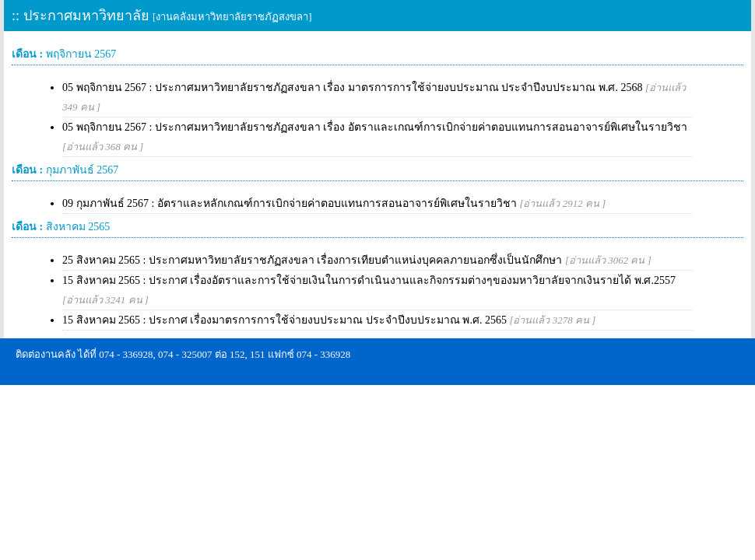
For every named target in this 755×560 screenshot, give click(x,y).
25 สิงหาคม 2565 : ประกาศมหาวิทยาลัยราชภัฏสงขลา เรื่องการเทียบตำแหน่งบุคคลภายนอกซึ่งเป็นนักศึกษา (357, 260)
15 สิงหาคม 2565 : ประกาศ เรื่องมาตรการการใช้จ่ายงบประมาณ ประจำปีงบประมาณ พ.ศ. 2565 (329, 320)
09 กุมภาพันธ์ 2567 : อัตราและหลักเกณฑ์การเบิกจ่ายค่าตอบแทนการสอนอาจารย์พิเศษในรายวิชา (334, 203)
